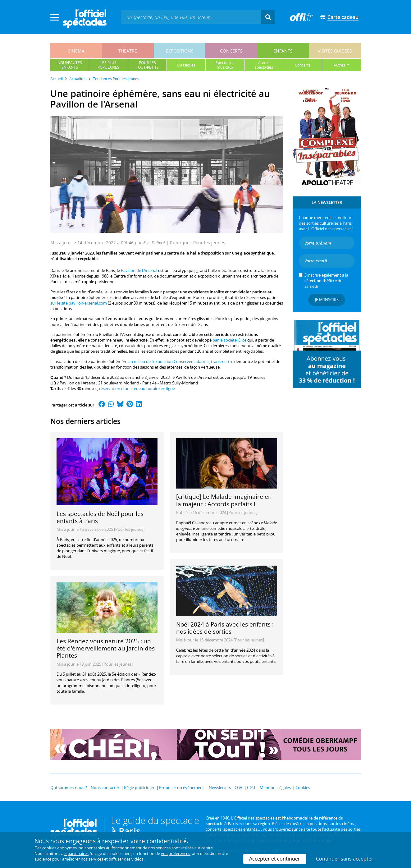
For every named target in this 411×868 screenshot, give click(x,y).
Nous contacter (105, 788)
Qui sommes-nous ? (69, 788)
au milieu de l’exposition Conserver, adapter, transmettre (181, 361)
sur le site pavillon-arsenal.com (79, 303)
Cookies (303, 788)
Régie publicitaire (140, 788)
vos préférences (176, 853)
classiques (186, 65)
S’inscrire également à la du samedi (326, 281)
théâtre (128, 51)
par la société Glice (229, 340)
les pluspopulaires (108, 65)
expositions (180, 51)
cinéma (76, 51)
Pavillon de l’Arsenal (139, 270)
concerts (231, 51)
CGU (251, 788)
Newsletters (220, 788)
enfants (283, 51)
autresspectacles (264, 65)
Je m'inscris (327, 300)
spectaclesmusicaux (225, 65)
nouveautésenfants (70, 65)
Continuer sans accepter (345, 859)
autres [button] (340, 65)
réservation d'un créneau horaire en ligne (137, 388)
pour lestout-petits (147, 65)
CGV (238, 788)
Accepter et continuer (275, 859)
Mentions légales (275, 788)
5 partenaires (76, 853)
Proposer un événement (182, 788)
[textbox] (191, 17)
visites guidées (335, 51)
